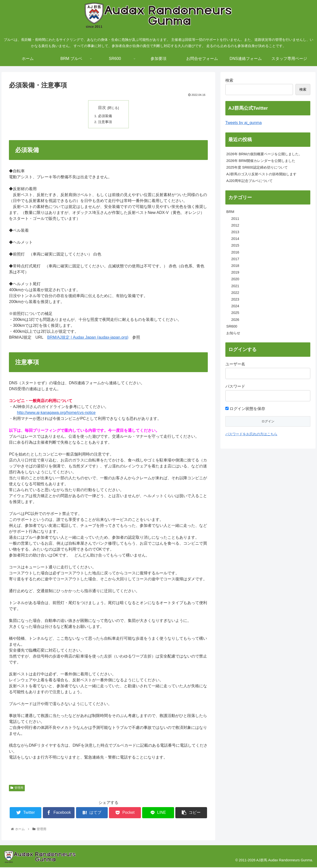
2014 (235, 239)
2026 (235, 320)
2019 (235, 272)
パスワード (235, 386)
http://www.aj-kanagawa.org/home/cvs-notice (56, 413)
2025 (235, 313)
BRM (230, 212)
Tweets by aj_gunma (244, 123)
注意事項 (105, 122)
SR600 (232, 326)
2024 (235, 306)
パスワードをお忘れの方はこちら (251, 434)
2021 (235, 286)
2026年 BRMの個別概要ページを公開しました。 (264, 154)
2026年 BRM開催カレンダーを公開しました (261, 161)
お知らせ (233, 333)
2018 (235, 266)
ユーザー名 (235, 364)
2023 (235, 299)
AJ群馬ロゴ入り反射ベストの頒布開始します (261, 174)
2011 (235, 219)
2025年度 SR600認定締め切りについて (257, 167)
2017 (235, 259)
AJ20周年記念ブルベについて (250, 181)
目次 (102, 108)
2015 (235, 245)
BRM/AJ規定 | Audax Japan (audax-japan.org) (88, 338)
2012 (235, 225)
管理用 (17, 789)
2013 (235, 232)
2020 (235, 279)
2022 (235, 293)
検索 (229, 80)
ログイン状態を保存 (245, 409)
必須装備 (105, 116)
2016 (235, 252)
